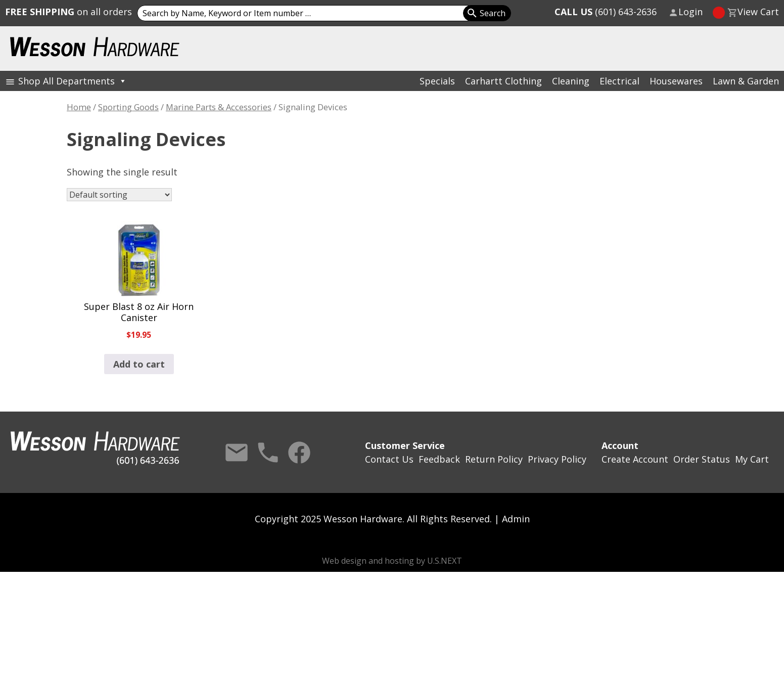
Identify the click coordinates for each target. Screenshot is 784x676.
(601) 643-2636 (606, 12)
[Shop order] (119, 195)
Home (79, 107)
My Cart (752, 459)
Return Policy (494, 459)
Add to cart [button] (139, 364)
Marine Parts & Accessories (219, 107)
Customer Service (405, 445)
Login (690, 12)
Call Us (268, 453)
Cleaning (571, 81)
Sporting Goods (128, 107)
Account (620, 445)
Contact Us (237, 453)
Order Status (702, 459)
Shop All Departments (73, 81)
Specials (437, 81)
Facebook (299, 453)
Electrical (619, 81)
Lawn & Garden (746, 81)
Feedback (439, 459)
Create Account (635, 459)
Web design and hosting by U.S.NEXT (392, 561)
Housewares (676, 81)
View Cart (758, 12)
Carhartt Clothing (503, 81)
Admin (516, 519)
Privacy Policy (557, 459)
